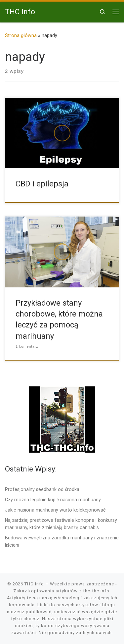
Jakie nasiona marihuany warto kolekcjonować (55, 510)
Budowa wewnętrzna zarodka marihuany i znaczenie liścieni (62, 541)
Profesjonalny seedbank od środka (42, 489)
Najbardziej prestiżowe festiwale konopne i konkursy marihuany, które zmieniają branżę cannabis (61, 524)
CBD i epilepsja (42, 184)
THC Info (34, 584)
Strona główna (21, 35)
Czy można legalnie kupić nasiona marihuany (53, 500)
